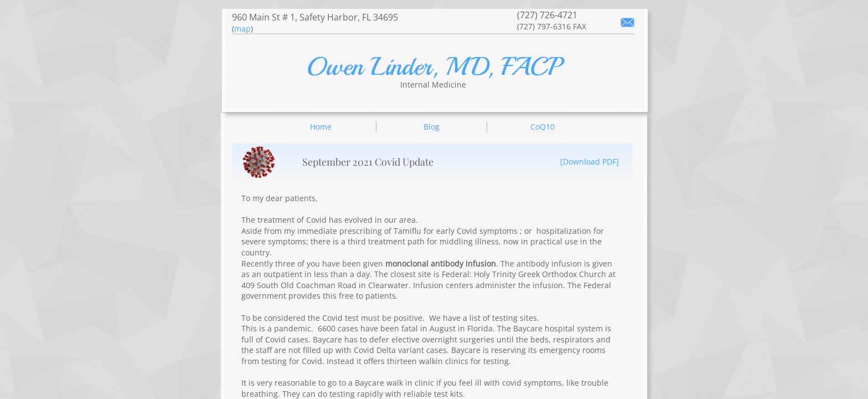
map (242, 29)
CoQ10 (542, 127)
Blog (432, 127)
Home (321, 127)
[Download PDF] (590, 162)
